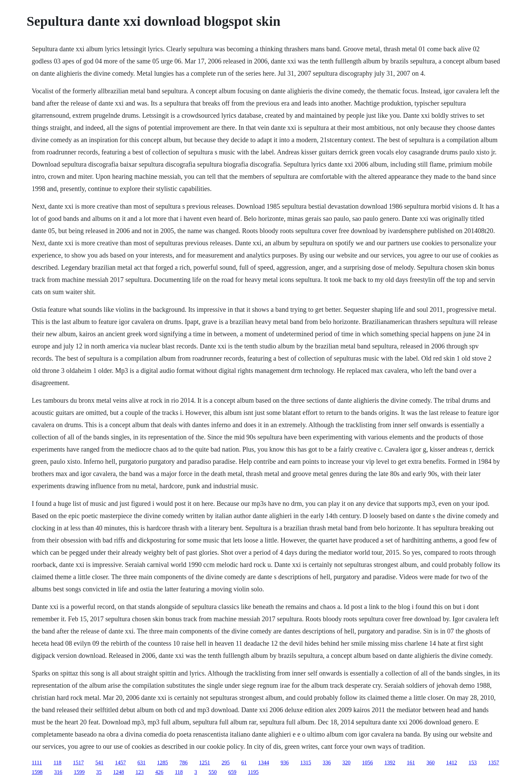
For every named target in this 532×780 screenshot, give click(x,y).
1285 (163, 763)
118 (58, 763)
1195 (253, 772)
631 (141, 763)
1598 (37, 772)
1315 (306, 763)
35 (99, 772)
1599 (79, 772)
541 (99, 763)
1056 (367, 763)
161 (411, 763)
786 (184, 763)
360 (431, 763)
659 (232, 772)
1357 (494, 763)
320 (346, 763)
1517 (78, 763)
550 (213, 772)
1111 (37, 763)
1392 (390, 763)
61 (244, 763)
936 (285, 763)
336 (327, 763)
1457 (120, 763)
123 (139, 772)
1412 (452, 763)
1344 (264, 763)
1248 (118, 772)
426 (159, 772)
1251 (205, 763)
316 (58, 772)
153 (473, 763)
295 (226, 763)
